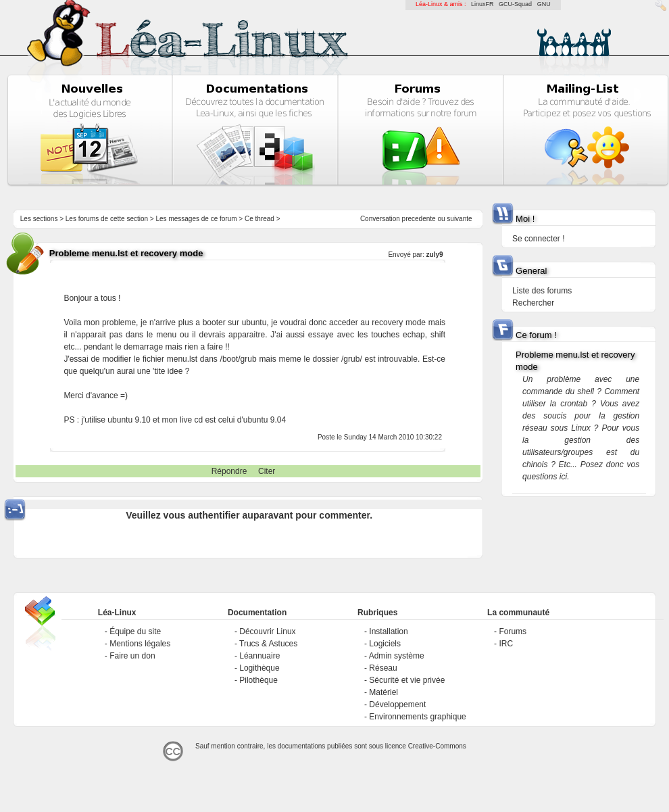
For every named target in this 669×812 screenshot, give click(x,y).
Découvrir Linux (267, 631)
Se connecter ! (538, 239)
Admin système (397, 656)
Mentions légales (140, 644)
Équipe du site (135, 631)
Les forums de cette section (107, 219)
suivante (459, 219)
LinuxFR (482, 4)
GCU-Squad (515, 4)
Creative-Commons (437, 746)
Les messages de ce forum (197, 219)
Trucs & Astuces (268, 644)
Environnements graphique (417, 717)
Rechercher (533, 303)
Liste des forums (542, 291)
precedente (419, 219)
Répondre (229, 471)
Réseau (383, 668)
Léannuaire (259, 656)
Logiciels (385, 644)
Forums (513, 631)
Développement (397, 704)
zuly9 (435, 255)
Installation (388, 631)
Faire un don (132, 656)
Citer (267, 471)
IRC (506, 644)
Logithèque (259, 668)
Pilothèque (258, 680)
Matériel (383, 692)
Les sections (39, 219)
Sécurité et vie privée (407, 680)
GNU (544, 4)
